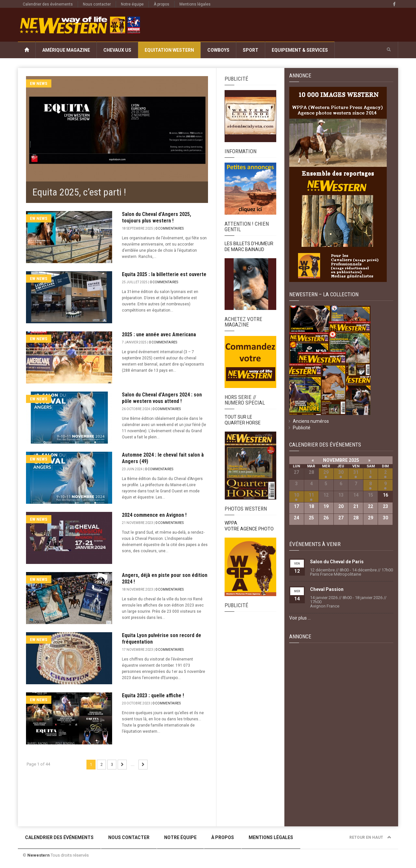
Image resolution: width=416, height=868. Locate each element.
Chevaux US (117, 50)
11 (311, 495)
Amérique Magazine (66, 50)
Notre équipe (132, 4)
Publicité (302, 428)
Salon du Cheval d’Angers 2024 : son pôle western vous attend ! (162, 398)
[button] (389, 50)
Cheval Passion (327, 589)
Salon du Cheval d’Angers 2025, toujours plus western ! (156, 217)
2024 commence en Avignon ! (154, 515)
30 (341, 472)
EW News (39, 83)
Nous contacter (97, 4)
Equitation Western (169, 50)
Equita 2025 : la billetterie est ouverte (164, 274)
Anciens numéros (311, 421)
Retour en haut (370, 837)
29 (326, 472)
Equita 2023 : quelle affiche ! (153, 695)
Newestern (39, 855)
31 (356, 472)
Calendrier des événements (48, 4)
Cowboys (218, 50)
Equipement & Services (300, 50)
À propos (162, 4)
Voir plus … (300, 618)
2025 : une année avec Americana (159, 334)
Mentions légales (195, 4)
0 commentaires (169, 228)
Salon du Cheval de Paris (337, 562)
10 (296, 495)
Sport (251, 50)
